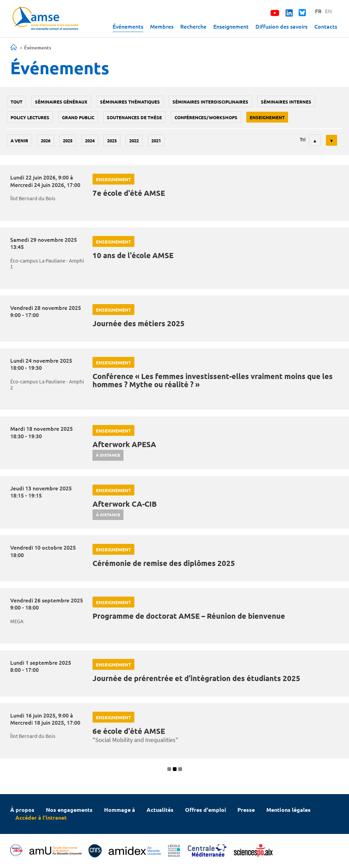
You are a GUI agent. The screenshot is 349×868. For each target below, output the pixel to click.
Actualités (160, 810)
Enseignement (231, 26)
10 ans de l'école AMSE (133, 255)
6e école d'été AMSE (129, 731)
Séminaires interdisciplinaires (210, 102)
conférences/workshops (206, 117)
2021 (156, 140)
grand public (78, 117)
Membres (162, 26)
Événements (128, 26)
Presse (246, 810)
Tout (16, 102)
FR (318, 11)
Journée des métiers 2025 (139, 323)
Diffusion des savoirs (281, 26)
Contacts (326, 26)
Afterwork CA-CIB (125, 504)
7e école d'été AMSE (129, 193)
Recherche (193, 26)
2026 (46, 140)
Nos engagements (69, 810)
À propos (22, 810)
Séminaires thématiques (130, 102)
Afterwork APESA (124, 444)
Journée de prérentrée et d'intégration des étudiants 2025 (196, 678)
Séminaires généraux (61, 102)
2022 (134, 140)
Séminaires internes (286, 102)
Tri (303, 140)
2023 (112, 140)
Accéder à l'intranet (41, 817)
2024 (90, 140)
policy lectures (30, 117)
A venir (19, 140)
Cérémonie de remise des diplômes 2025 (164, 563)
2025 (68, 140)
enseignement (267, 117)
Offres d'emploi (206, 810)
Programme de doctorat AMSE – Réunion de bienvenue (189, 616)
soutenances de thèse (134, 117)
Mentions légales (288, 810)
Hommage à (120, 810)
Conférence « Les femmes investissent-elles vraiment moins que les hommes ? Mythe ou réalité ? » (213, 380)
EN (328, 11)
